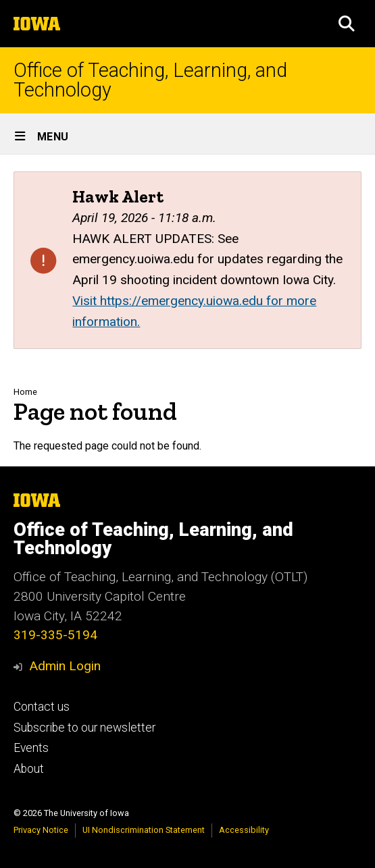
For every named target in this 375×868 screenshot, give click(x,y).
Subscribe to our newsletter (84, 728)
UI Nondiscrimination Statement (144, 830)
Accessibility (244, 830)
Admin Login (65, 666)
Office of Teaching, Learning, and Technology (150, 80)
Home (25, 392)
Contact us (42, 707)
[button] (347, 24)
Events (31, 748)
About (29, 769)
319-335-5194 (55, 635)
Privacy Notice (41, 830)
